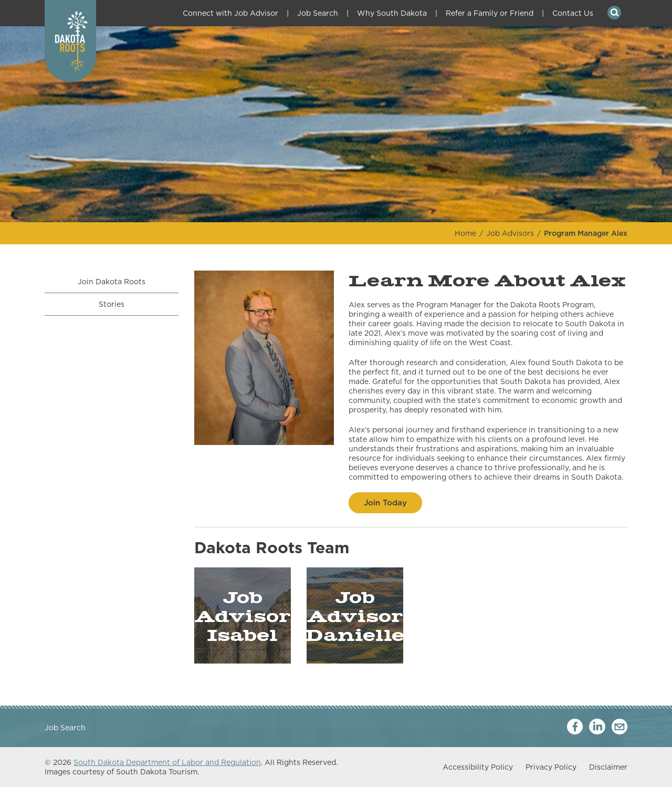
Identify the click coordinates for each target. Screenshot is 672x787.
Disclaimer (608, 767)
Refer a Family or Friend (490, 13)
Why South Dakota (392, 13)
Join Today (385, 503)
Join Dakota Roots (112, 282)
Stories (112, 304)
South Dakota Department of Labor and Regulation (167, 762)
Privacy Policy (551, 767)
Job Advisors (510, 233)
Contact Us (573, 13)
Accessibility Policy (478, 767)
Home (465, 233)
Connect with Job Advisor (230, 13)
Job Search (318, 13)
